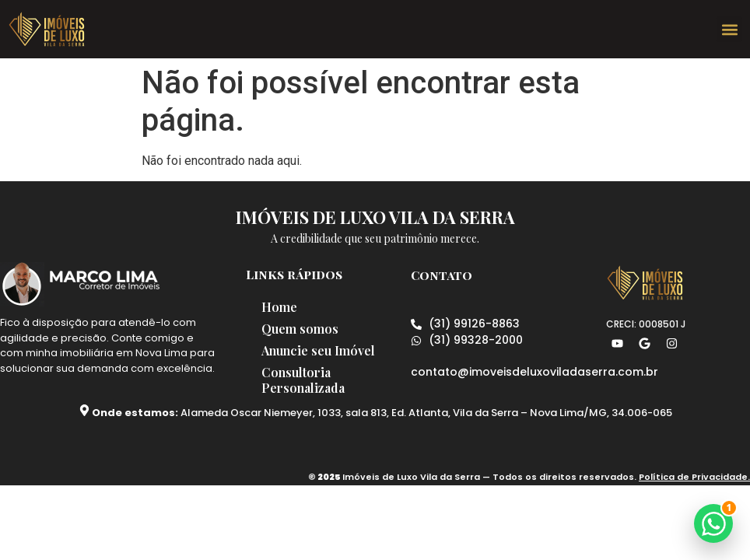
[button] (729, 29)
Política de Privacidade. (694, 477)
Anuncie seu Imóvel (318, 350)
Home (279, 307)
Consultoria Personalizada (303, 380)
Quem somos (300, 329)
